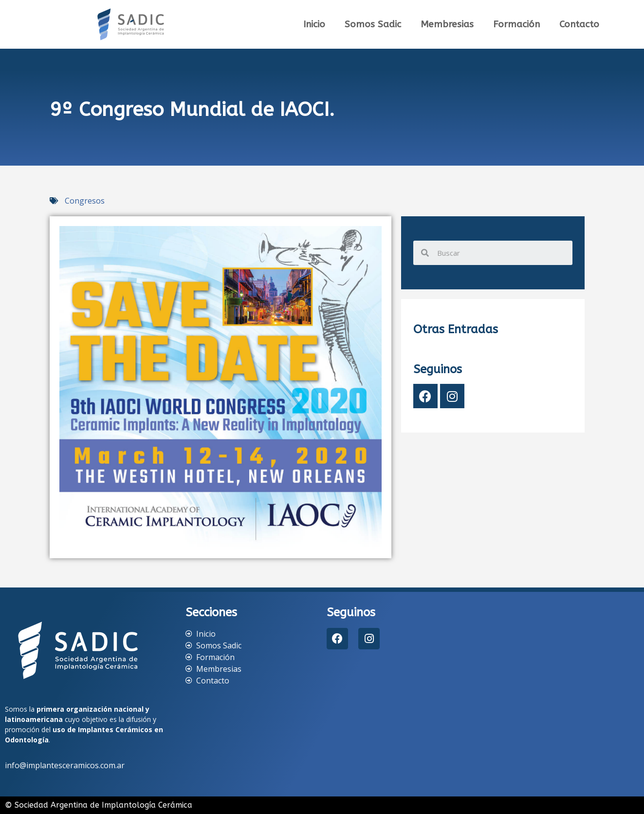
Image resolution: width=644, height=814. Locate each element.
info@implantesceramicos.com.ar (65, 765)
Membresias (447, 24)
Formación (516, 24)
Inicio (314, 24)
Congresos (85, 201)
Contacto (579, 24)
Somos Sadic (373, 24)
